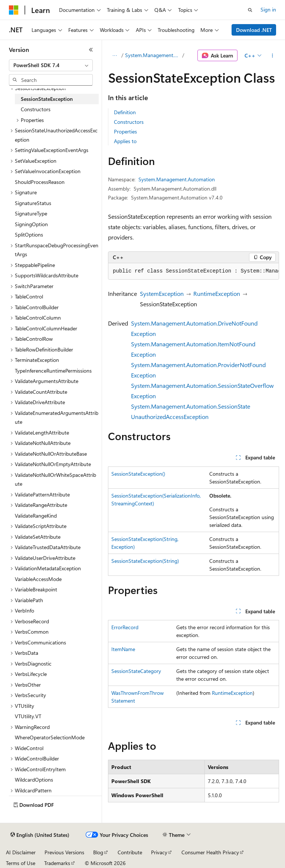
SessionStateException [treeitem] (47, 99)
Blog (98, 852)
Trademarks (57, 863)
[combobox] (51, 65)
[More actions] (273, 56)
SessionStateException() (138, 474)
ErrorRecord (125, 627)
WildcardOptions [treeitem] (34, 780)
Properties (125, 131)
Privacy (159, 852)
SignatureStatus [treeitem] (33, 203)
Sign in (268, 9)
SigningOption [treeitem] (31, 224)
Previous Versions (64, 852)
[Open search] (250, 10)
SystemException (162, 293)
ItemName (123, 649)
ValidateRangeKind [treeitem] (36, 516)
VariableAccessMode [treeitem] (38, 579)
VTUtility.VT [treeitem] (28, 716)
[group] (194, 271)
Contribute (130, 852)
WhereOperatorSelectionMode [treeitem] (50, 737)
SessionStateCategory (136, 671)
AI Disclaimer (21, 852)
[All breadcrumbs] (114, 56)
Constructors (129, 122)
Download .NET (254, 30)
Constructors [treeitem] (36, 109)
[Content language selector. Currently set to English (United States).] (40, 835)
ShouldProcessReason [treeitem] (40, 182)
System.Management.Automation (153, 55)
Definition (125, 112)
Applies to (125, 141)
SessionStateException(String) (145, 561)
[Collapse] (91, 50)
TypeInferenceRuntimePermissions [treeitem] (53, 371)
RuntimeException (217, 293)
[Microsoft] (14, 10)
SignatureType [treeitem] (31, 213)
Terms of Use (21, 863)
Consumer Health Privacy (210, 852)
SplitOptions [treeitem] (29, 235)
